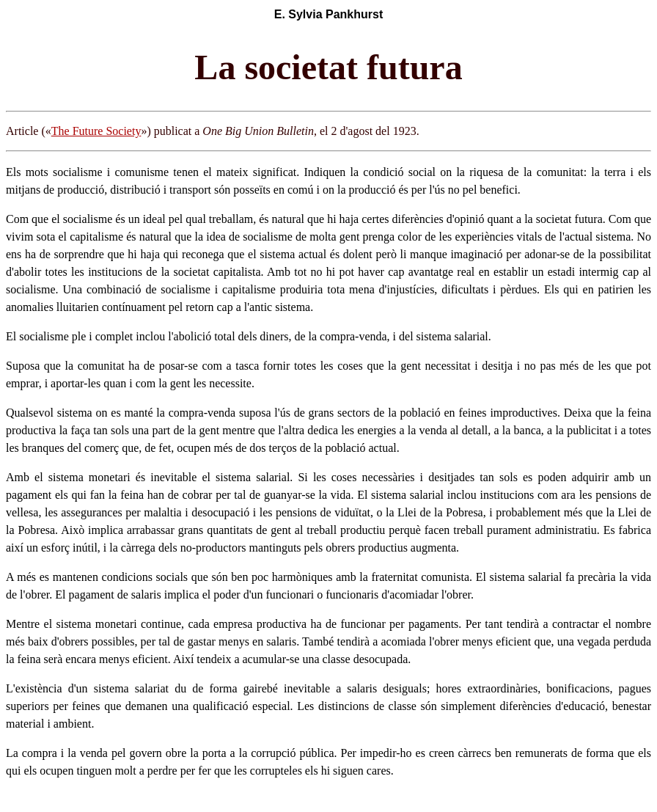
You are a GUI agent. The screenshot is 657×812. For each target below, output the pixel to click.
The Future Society (96, 131)
